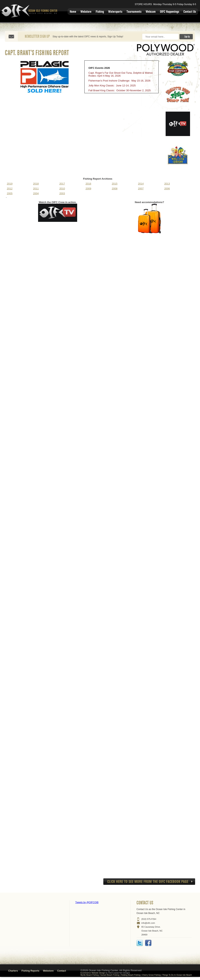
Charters (13, 971)
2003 (62, 193)
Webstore (86, 12)
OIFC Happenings (170, 12)
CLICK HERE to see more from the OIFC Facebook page (148, 882)
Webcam (151, 12)
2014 (141, 184)
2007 (141, 189)
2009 (88, 189)
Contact (62, 971)
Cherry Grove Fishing (151, 975)
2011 (36, 189)
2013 (167, 184)
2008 (115, 189)
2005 (10, 193)
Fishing (100, 12)
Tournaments (134, 12)
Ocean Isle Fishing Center (30, 11)
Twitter (140, 943)
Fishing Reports (30, 971)
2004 (36, 193)
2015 (115, 184)
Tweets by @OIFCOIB (87, 902)
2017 (62, 184)
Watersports (115, 12)
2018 (36, 184)
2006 (167, 189)
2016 (88, 184)
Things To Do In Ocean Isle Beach (177, 975)
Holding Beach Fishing (131, 975)
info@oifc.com (148, 923)
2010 (62, 189)
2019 (10, 184)
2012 (10, 189)
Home (73, 12)
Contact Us (190, 12)
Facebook (148, 943)
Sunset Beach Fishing (110, 975)
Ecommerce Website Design (93, 973)
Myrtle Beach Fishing (90, 975)
